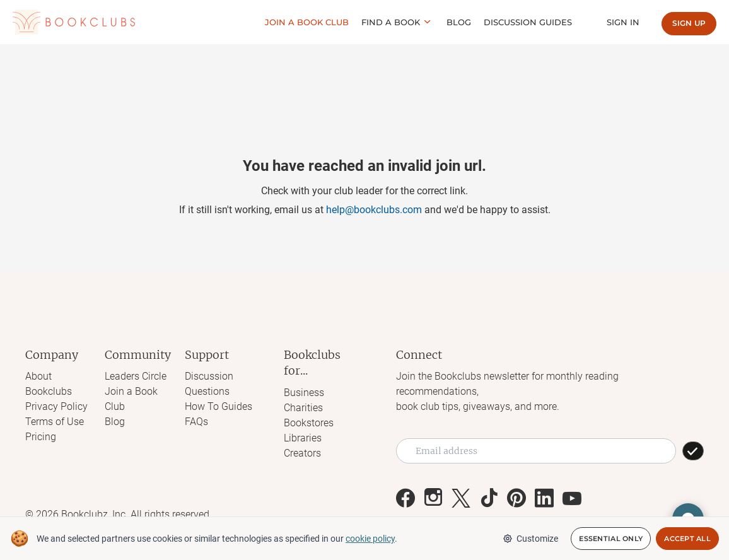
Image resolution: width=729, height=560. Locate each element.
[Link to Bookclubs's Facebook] (405, 498)
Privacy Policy (56, 406)
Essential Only (611, 539)
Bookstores (309, 423)
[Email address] (536, 451)
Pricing (41, 437)
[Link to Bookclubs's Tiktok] (489, 498)
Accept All (687, 539)
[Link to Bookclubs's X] (461, 498)
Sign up (689, 23)
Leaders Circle (136, 376)
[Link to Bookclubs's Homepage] (74, 22)
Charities (303, 408)
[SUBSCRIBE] (693, 451)
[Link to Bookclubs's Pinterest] (516, 498)
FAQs (196, 422)
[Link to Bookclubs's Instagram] (433, 498)
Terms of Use (55, 422)
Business (304, 393)
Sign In (623, 22)
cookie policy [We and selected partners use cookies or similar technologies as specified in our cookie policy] (370, 539)
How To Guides (219, 406)
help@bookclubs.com (374, 210)
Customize (530, 539)
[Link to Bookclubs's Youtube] (572, 498)
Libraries (303, 438)
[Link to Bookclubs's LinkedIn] (544, 498)
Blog (459, 22)
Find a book (391, 22)
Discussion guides (528, 22)
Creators (302, 453)
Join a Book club (307, 22)
